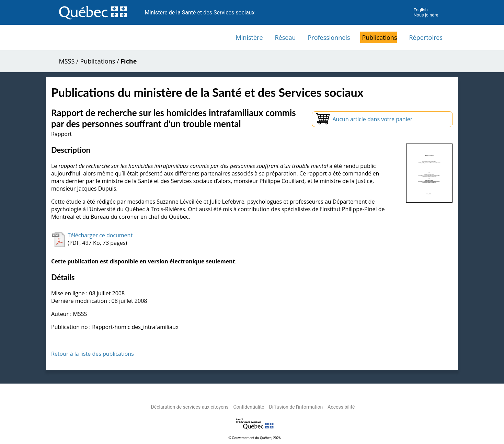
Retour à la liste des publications (93, 354)
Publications (379, 37)
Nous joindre (426, 15)
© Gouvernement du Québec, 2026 (254, 438)
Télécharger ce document (100, 235)
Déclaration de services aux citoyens (190, 407)
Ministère (249, 37)
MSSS (67, 61)
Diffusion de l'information (296, 407)
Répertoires (426, 37)
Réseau (285, 37)
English (420, 10)
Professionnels (329, 37)
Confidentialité (249, 407)
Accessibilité (341, 407)
